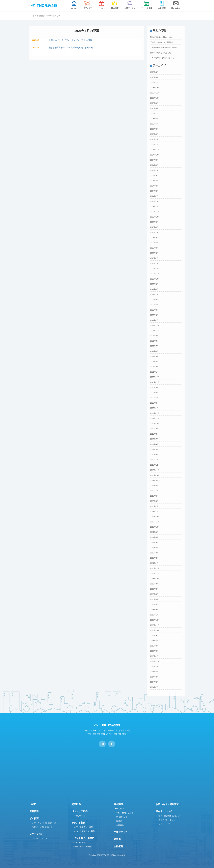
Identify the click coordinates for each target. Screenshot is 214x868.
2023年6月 (154, 238)
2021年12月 (155, 325)
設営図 (119, 821)
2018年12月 (155, 465)
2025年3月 (154, 134)
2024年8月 (154, 165)
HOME (33, 804)
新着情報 (40, 16)
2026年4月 (154, 72)
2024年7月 (154, 170)
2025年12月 (155, 88)
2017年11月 (155, 522)
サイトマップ (164, 824)
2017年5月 (154, 548)
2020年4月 (154, 403)
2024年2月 (154, 196)
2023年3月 (154, 253)
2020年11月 (155, 382)
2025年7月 (154, 114)
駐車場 (117, 839)
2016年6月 (154, 594)
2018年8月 (154, 481)
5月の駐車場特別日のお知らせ (162, 37)
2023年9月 (154, 222)
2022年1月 (154, 320)
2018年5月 (154, 491)
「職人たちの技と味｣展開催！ (162, 42)
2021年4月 (154, 362)
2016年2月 (154, 610)
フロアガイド (80, 816)
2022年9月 (154, 284)
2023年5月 (154, 243)
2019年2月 (154, 455)
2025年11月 (155, 93)
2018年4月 (154, 496)
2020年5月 (154, 398)
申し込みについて (124, 809)
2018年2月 (154, 506)
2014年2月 (154, 687)
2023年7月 (154, 232)
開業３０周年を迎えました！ (161, 53)
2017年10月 (155, 527)
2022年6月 (154, 300)
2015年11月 (155, 625)
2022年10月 (155, 279)
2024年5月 (154, 181)
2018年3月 (154, 501)
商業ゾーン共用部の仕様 (42, 827)
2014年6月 (154, 672)
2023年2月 (154, 258)
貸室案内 (76, 804)
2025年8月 (154, 108)
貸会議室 (118, 804)
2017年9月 (154, 532)
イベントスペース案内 (83, 838)
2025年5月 (154, 124)
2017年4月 (154, 553)
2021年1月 (154, 372)
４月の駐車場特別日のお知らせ (162, 58)
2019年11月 (155, 418)
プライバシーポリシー (168, 820)
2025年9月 (154, 103)
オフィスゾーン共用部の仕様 (44, 823)
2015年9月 (154, 636)
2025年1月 (154, 139)
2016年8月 (154, 589)
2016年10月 (155, 579)
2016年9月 (154, 584)
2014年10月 (155, 667)
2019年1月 (154, 460)
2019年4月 (154, 444)
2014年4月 (154, 677)
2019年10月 (155, 424)
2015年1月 (154, 656)
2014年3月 (154, 682)
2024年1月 (154, 201)
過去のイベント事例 (83, 847)
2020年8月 (154, 387)
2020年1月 (154, 408)
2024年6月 (154, 176)
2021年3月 (154, 367)
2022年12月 (155, 269)
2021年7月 (154, 346)
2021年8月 (154, 341)
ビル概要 (34, 819)
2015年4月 (154, 646)
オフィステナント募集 (84, 827)
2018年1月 (154, 512)
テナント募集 (78, 823)
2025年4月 (154, 129)
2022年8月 (154, 289)
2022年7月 (154, 294)
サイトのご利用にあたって (170, 816)
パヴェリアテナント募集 (85, 831)
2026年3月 (154, 77)
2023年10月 (155, 217)
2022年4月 (154, 310)
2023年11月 (155, 212)
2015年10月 (155, 630)
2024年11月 (155, 150)
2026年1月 (154, 83)
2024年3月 (154, 191)
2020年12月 (155, 377)
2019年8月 (154, 434)
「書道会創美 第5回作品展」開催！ (164, 48)
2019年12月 (155, 413)
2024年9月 (154, 160)
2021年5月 (154, 356)
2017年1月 (154, 563)
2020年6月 (154, 393)
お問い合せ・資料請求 (167, 804)
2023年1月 (154, 263)
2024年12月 (155, 145)
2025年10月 (155, 98)
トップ (32, 16)
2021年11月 (155, 331)
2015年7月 (154, 641)
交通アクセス (121, 832)
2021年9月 (154, 336)
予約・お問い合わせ (125, 813)
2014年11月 (155, 661)
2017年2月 (154, 558)
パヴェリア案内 (80, 811)
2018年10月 (155, 475)
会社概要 (118, 846)
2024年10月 (155, 155)
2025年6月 (154, 119)
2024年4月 (154, 186)
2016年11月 (155, 574)
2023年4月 (154, 248)
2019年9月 (154, 429)
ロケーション (36, 834)
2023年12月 (155, 207)
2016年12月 (155, 568)
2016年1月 (154, 615)
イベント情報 (80, 843)
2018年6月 (154, 486)
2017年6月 (154, 543)
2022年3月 (154, 315)
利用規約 (120, 825)
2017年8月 (154, 537)
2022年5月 (154, 305)
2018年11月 (155, 470)
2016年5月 (154, 599)
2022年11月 (155, 274)
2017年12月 (155, 517)
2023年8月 (154, 227)
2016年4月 (154, 605)
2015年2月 (154, 651)
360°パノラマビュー (41, 838)
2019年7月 (154, 439)
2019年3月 (154, 450)
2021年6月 (154, 351)
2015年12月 (155, 620)
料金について (122, 817)
